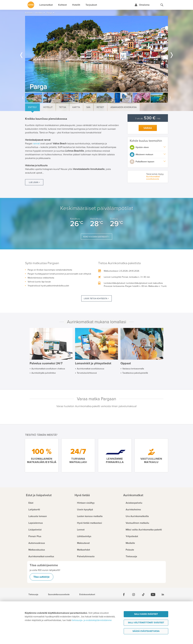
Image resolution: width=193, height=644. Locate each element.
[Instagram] (134, 595)
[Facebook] (124, 595)
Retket (100, 107)
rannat (36, 144)
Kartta (76, 107)
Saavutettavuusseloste (59, 595)
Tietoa (62, 107)
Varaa (148, 128)
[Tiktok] (143, 595)
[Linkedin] (163, 595)
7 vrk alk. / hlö (148, 119)
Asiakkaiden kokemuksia (124, 107)
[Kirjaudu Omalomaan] (142, 5)
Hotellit (48, 107)
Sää (88, 107)
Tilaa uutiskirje (41, 577)
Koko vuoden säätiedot (96, 237)
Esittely (32, 107)
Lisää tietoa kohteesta (96, 299)
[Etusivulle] (31, 5)
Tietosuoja (33, 595)
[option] (96, 54)
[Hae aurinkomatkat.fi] (162, 5)
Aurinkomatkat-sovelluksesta (153, 178)
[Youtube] (153, 595)
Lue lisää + (34, 182)
